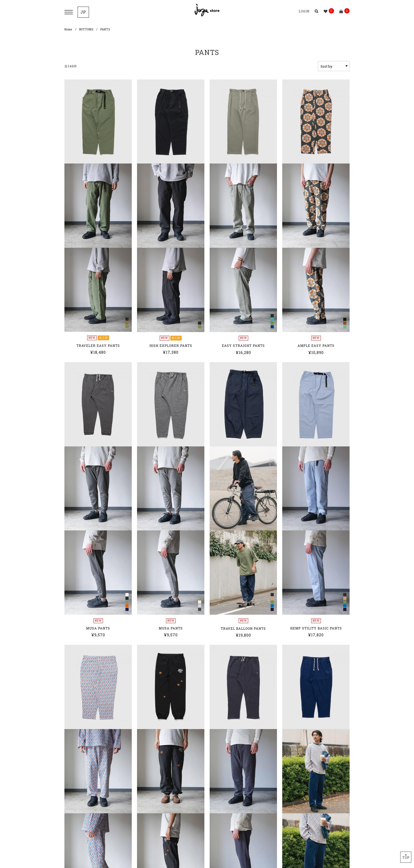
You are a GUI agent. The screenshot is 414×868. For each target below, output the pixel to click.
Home (68, 29)
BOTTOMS (86, 29)
